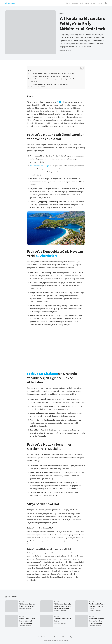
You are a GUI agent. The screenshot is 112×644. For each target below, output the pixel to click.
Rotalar (62, 14)
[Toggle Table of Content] (81, 68)
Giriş (31, 71)
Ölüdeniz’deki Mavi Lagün (40, 166)
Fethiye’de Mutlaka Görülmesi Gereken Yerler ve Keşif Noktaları (52, 74)
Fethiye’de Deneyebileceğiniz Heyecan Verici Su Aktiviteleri (50, 76)
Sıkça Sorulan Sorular (37, 87)
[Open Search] (106, 3)
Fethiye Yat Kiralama (42, 374)
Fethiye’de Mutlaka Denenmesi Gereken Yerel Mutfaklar (49, 84)
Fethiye (60, 102)
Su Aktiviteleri (46, 256)
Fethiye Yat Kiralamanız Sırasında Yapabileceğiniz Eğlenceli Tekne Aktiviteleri (53, 80)
